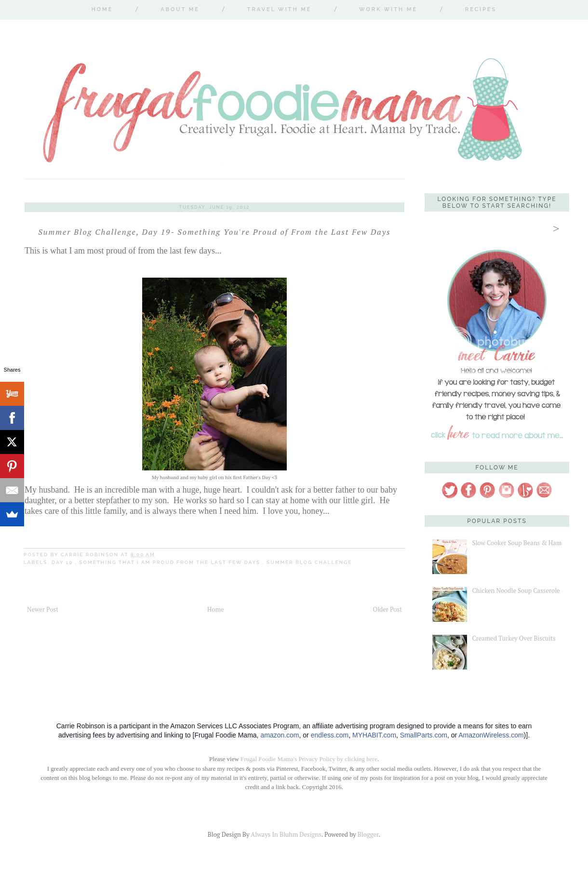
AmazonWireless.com (491, 735)
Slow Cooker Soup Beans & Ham (517, 543)
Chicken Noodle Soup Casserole (516, 590)
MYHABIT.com (374, 735)
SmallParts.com (424, 735)
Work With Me (388, 9)
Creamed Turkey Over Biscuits (514, 638)
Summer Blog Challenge (309, 562)
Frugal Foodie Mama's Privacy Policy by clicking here (309, 759)
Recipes (481, 9)
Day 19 (63, 562)
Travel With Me (280, 9)
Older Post (388, 609)
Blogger (368, 834)
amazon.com (280, 735)
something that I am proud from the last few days (171, 562)
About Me (180, 9)
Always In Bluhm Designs (286, 834)
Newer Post (43, 609)
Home (102, 9)
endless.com (330, 735)
